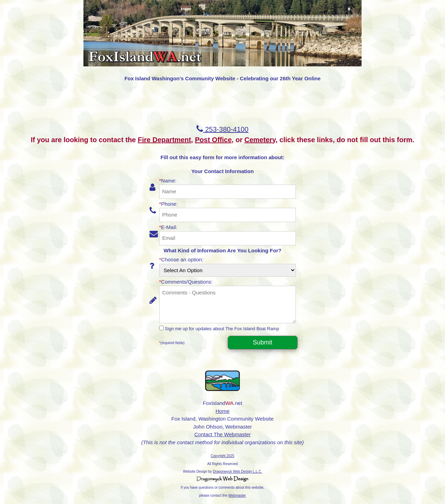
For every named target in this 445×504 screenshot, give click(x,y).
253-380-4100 (222, 129)
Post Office (213, 140)
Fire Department (164, 140)
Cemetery (260, 140)
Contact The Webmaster (222, 434)
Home (222, 411)
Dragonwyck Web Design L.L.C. (237, 472)
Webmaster (237, 495)
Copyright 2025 (222, 456)
